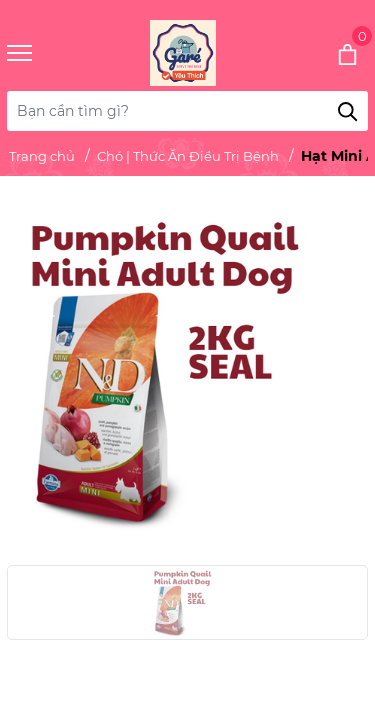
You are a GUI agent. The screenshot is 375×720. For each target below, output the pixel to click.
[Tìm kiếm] (348, 111)
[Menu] (44, 53)
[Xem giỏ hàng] (320, 53)
